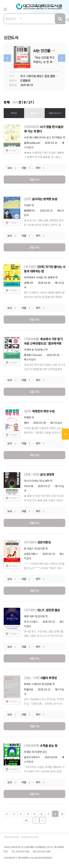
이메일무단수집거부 (30, 837)
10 (26, 820)
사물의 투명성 (48, 678)
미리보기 (13, 150)
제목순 (14, 113)
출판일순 (34, 113)
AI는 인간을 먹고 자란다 (51, 51)
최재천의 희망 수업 (43, 411)
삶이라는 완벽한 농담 (45, 199)
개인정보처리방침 (11, 837)
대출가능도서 (55, 113)
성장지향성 (44, 542)
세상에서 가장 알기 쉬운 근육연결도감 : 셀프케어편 (43, 341)
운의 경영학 (47, 474)
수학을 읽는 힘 (49, 746)
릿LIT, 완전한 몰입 (49, 610)
